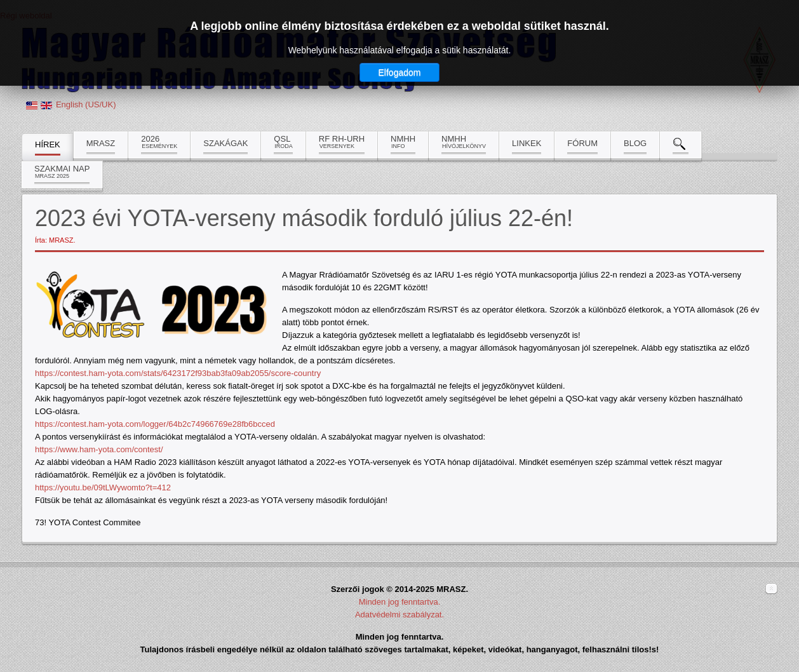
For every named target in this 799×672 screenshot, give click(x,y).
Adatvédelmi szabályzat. (399, 615)
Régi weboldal (26, 16)
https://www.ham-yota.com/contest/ (99, 449)
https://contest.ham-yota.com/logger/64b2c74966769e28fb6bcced (155, 424)
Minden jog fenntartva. (400, 602)
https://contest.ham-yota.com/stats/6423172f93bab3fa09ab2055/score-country (178, 373)
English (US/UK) (86, 104)
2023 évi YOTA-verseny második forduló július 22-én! (304, 218)
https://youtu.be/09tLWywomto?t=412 (103, 487)
